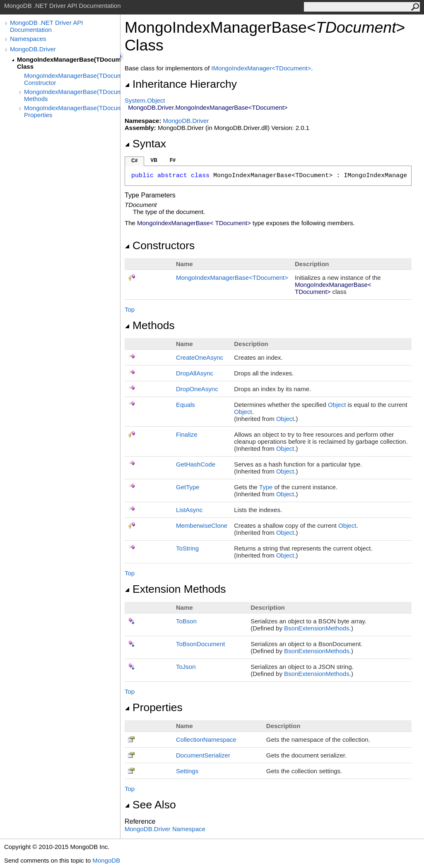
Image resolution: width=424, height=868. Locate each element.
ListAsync (189, 510)
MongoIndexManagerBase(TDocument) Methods (72, 95)
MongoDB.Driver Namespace (165, 829)
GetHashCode (196, 464)
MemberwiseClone (202, 525)
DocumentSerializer (203, 755)
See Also (150, 805)
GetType (188, 487)
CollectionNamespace (206, 739)
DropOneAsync (197, 389)
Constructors (160, 245)
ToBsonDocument (200, 644)
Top (130, 309)
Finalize (187, 434)
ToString (187, 548)
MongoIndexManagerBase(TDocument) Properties (72, 111)
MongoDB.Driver (33, 49)
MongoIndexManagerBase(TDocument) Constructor (72, 79)
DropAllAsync (195, 373)
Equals (185, 405)
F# (173, 160)
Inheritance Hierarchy (181, 84)
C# (134, 161)
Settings (187, 771)
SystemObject (145, 100)
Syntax (145, 144)
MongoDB (106, 860)
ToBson (186, 621)
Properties (154, 707)
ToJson (186, 667)
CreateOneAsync (200, 357)
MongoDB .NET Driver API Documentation (46, 26)
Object (337, 405)
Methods (150, 325)
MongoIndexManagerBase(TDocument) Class (69, 63)
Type (266, 487)
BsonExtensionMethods (317, 628)
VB (154, 160)
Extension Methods (175, 589)
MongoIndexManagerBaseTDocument (232, 278)
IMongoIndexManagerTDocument (261, 68)
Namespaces (28, 39)
